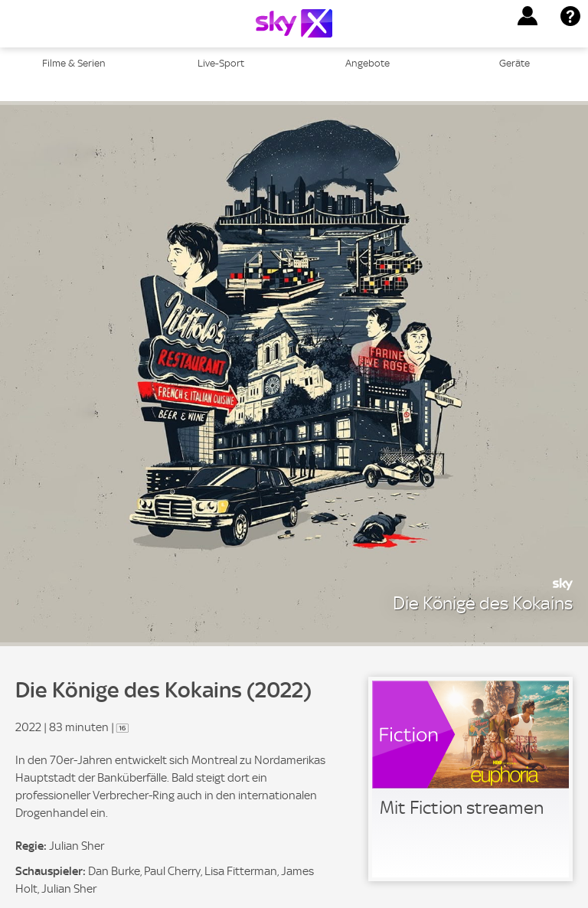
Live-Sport (221, 63)
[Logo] (294, 23)
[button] (528, 16)
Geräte (514, 63)
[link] (470, 779)
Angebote (367, 63)
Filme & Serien (74, 63)
